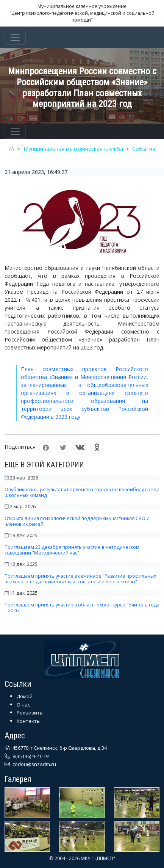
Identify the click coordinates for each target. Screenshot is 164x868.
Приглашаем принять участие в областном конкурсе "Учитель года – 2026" (82, 608)
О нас (23, 705)
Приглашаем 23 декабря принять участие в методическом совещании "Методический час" (72, 550)
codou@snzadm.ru (34, 764)
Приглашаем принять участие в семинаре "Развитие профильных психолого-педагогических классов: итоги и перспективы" (80, 579)
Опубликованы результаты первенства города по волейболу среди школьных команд (82, 492)
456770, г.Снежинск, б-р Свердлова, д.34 (59, 748)
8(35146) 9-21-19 (30, 756)
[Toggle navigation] (15, 37)
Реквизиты (30, 713)
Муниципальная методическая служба (73, 149)
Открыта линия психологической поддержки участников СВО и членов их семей (77, 521)
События (144, 149)
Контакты (29, 721)
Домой (25, 696)
